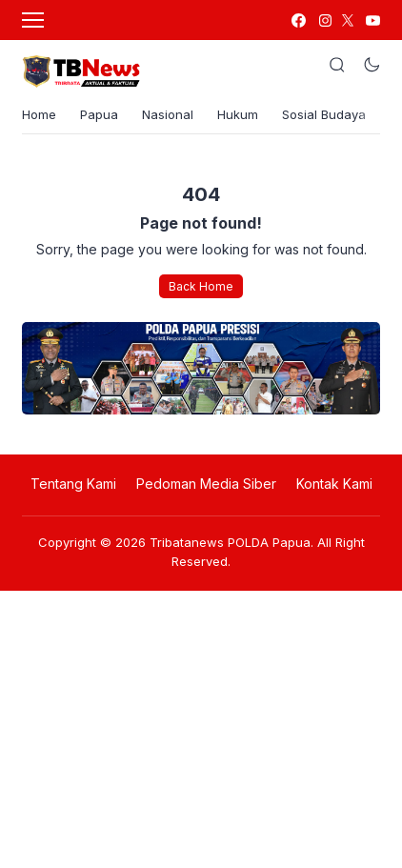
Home (39, 114)
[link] (298, 20)
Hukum (238, 114)
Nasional (168, 114)
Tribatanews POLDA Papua (230, 542)
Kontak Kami (334, 484)
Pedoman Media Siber (206, 484)
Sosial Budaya (324, 114)
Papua (99, 114)
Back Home (201, 286)
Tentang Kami (73, 484)
